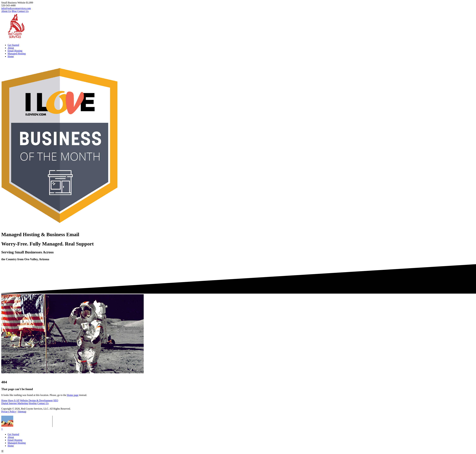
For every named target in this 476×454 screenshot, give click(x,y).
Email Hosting (15, 51)
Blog (14, 11)
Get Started (13, 45)
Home (11, 56)
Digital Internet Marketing (15, 403)
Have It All (14, 400)
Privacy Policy (9, 412)
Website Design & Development (36, 400)
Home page (73, 395)
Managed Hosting (17, 54)
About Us (6, 11)
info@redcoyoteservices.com (16, 8)
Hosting (33, 403)
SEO (56, 400)
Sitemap (22, 412)
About (11, 48)
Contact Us (23, 11)
